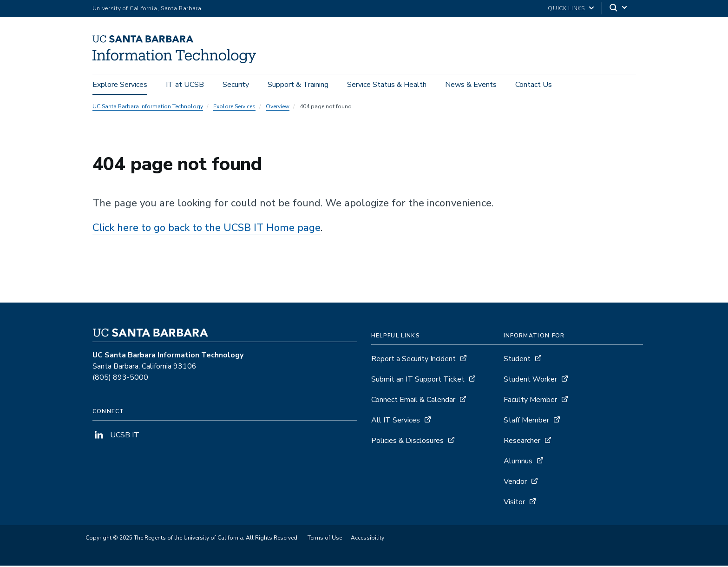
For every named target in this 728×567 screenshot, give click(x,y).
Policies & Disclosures (407, 442)
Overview (278, 108)
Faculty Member (530, 401)
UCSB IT (116, 436)
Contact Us (534, 85)
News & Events (471, 85)
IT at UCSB (185, 85)
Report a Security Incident (413, 360)
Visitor (514, 503)
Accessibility (367, 539)
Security (236, 85)
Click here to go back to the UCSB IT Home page (207, 229)
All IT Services (396, 422)
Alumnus (518, 462)
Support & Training (298, 85)
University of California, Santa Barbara (147, 8)
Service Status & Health (387, 85)
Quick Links (566, 8)
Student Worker (530, 381)
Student (517, 360)
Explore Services (120, 85)
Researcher (522, 442)
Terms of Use (325, 539)
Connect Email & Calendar (413, 401)
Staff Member (526, 422)
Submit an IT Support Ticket (418, 381)
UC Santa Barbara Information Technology (148, 108)
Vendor (515, 483)
